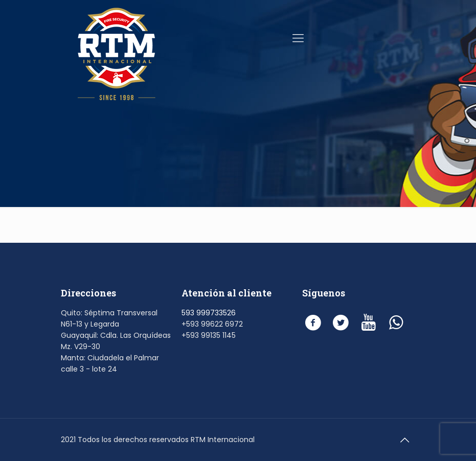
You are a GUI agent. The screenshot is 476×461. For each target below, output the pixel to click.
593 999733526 (209, 313)
